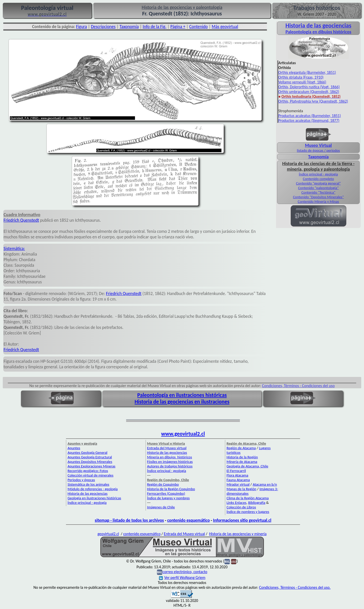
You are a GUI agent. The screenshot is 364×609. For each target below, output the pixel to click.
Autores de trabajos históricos (170, 466)
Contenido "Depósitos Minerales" (318, 197)
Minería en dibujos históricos (170, 457)
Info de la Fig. (155, 27)
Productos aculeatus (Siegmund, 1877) (309, 120)
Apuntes (74, 448)
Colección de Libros (241, 507)
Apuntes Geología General (87, 453)
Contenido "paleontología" (318, 188)
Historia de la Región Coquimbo (171, 489)
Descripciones (103, 27)
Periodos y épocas (81, 480)
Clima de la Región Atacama (248, 498)
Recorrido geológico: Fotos (88, 471)
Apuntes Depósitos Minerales (90, 462)
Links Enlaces (236, 503)
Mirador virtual (238, 484)
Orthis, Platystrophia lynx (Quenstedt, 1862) (313, 101)
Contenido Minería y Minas (318, 201)
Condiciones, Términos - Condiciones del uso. (295, 587)
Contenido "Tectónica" (318, 192)
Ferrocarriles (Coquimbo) (166, 493)
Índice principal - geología (318, 174)
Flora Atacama (237, 475)
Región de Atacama (241, 448)
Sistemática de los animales (88, 484)
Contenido (199, 27)
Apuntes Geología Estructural (90, 457)
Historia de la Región (242, 457)
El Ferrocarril (236, 471)
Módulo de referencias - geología (93, 489)
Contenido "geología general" (318, 183)
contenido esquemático (188, 520)
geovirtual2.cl (108, 534)
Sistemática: (14, 249)
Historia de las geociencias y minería (238, 534)
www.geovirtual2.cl (183, 434)
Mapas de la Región (241, 489)
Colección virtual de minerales (90, 475)
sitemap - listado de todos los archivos (129, 520)
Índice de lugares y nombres (168, 498)
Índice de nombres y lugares (248, 512)
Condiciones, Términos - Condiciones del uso (299, 386)
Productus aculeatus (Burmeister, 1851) (310, 116)
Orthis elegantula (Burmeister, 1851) (307, 72)
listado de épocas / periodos (318, 150)
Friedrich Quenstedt (21, 220)
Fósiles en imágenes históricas (170, 462)
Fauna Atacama (238, 480)
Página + (178, 27)
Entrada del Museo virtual (167, 448)
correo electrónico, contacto (185, 572)
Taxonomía (129, 27)
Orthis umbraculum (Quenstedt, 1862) (309, 92)
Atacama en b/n (265, 484)
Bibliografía (257, 503)
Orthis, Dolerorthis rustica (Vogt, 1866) (309, 87)
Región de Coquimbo (163, 484)
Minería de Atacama (242, 462)
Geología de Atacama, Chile (247, 466)
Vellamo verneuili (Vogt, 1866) (302, 82)
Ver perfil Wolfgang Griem (182, 578)
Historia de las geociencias (87, 493)
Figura (82, 27)
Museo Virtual (318, 145)
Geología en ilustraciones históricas (94, 498)
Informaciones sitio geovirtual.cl (242, 520)
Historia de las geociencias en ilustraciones (182, 402)
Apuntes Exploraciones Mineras (91, 466)
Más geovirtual (225, 27)
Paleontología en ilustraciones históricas (182, 395)
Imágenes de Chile (161, 507)
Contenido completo (318, 179)
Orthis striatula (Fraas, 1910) (301, 77)
